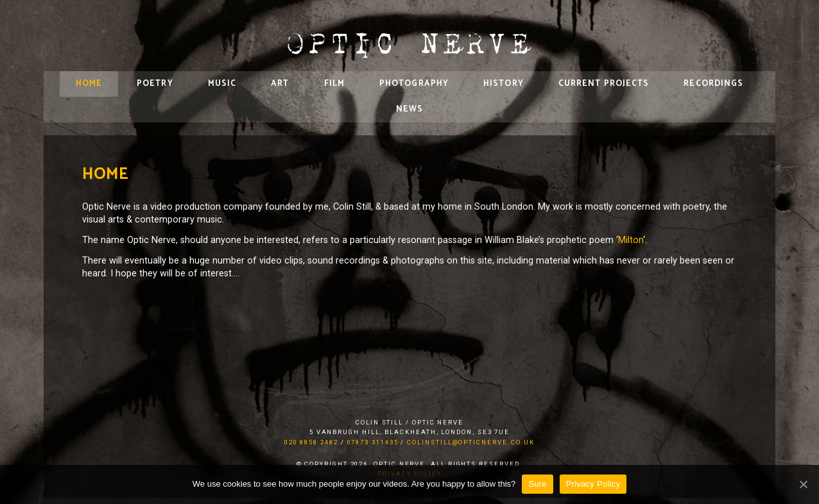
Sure (537, 484)
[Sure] (803, 484)
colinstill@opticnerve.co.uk (471, 442)
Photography (414, 84)
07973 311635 (373, 442)
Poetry (155, 84)
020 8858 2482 (311, 442)
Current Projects (604, 84)
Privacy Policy (593, 484)
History (504, 84)
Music (222, 84)
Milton (631, 240)
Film (334, 84)
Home (89, 84)
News (410, 109)
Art (280, 84)
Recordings (713, 84)
